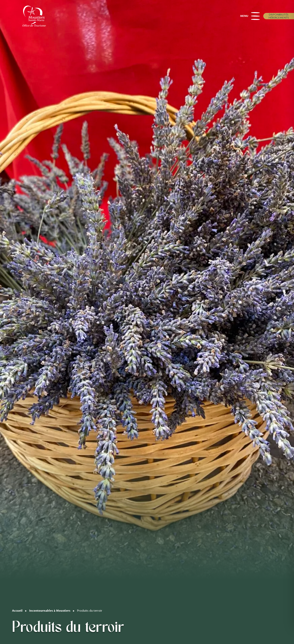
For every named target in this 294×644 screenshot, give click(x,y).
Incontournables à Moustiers (50, 611)
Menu (250, 16)
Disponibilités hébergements (279, 16)
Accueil (17, 611)
